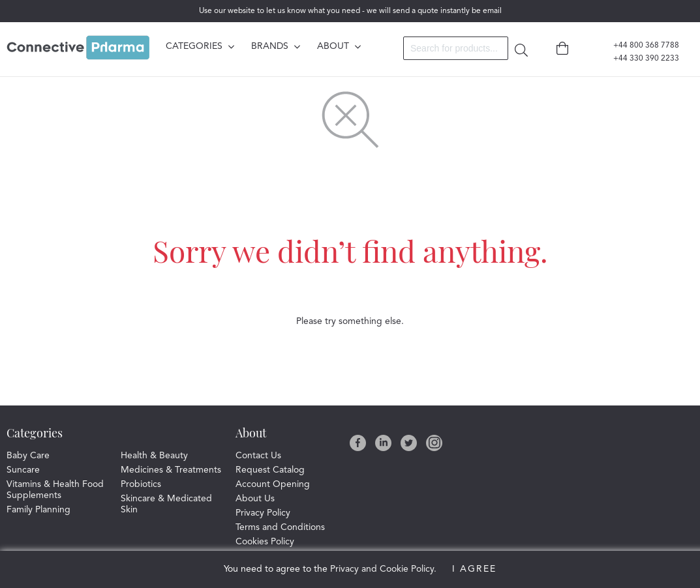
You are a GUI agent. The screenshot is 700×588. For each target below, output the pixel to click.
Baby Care (28, 456)
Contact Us (258, 456)
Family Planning (38, 510)
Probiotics (141, 484)
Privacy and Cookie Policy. (383, 569)
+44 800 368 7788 (639, 46)
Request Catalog (270, 470)
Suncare (23, 470)
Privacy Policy (263, 513)
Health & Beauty (154, 456)
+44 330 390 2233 (639, 59)
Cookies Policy (265, 542)
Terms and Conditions (280, 527)
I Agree (474, 569)
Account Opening (273, 484)
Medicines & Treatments (171, 470)
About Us (255, 499)
